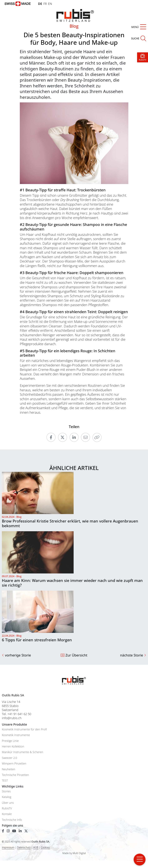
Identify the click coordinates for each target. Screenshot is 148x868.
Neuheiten (9, 769)
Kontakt (7, 814)
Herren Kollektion (13, 746)
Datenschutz (24, 847)
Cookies (45, 847)
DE (40, 4)
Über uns (8, 803)
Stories (6, 791)
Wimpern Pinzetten (14, 763)
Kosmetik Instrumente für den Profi (24, 729)
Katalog (7, 797)
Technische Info (12, 820)
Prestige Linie (10, 741)
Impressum (8, 847)
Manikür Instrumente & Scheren (23, 752)
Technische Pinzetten (15, 775)
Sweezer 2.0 (9, 758)
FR (45, 4)
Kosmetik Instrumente (16, 735)
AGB (36, 847)
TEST (5, 781)
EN (50, 4)
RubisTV (7, 808)
